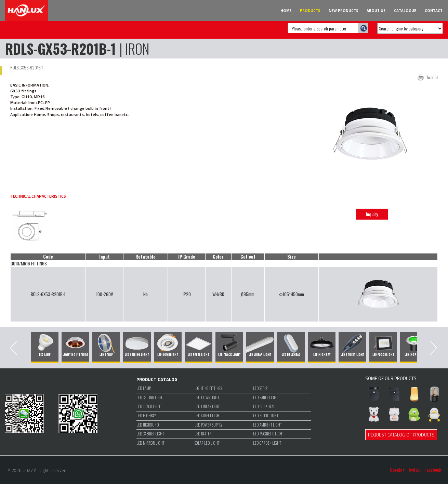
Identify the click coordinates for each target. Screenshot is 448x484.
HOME (286, 11)
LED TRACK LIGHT (149, 407)
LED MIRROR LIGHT (150, 443)
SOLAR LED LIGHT (207, 443)
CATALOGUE (405, 11)
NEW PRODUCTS (343, 11)
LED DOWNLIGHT (207, 398)
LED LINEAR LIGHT (208, 407)
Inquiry (372, 214)
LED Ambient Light (267, 425)
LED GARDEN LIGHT (267, 443)
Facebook (433, 470)
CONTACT (434, 11)
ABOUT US (376, 11)
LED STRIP (260, 388)
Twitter (414, 470)
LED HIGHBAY (146, 416)
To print (432, 77)
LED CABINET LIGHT (150, 434)
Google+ (397, 470)
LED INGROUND (148, 425)
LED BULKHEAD (264, 407)
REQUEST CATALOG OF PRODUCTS (401, 435)
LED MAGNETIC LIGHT (268, 434)
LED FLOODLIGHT (266, 416)
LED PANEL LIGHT (266, 398)
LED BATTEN (203, 434)
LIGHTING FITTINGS (208, 388)
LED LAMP (144, 388)
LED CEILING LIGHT (150, 398)
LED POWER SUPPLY (208, 425)
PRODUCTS (310, 11)
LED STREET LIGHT (208, 416)
